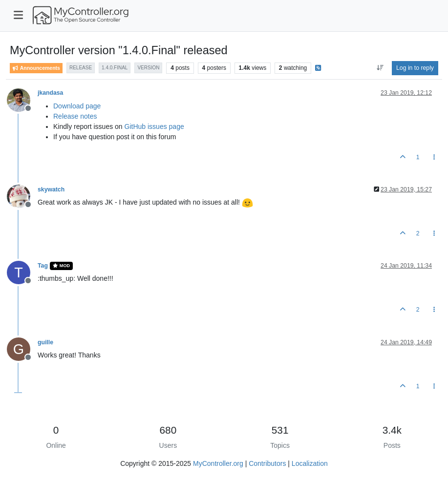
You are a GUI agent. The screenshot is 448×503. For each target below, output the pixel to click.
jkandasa (50, 93)
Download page (77, 106)
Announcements (36, 68)
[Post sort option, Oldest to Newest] (380, 68)
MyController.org (218, 463)
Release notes (75, 116)
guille (45, 342)
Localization (310, 463)
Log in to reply (415, 68)
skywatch (51, 189)
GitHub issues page (154, 126)
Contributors (267, 463)
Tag (43, 266)
